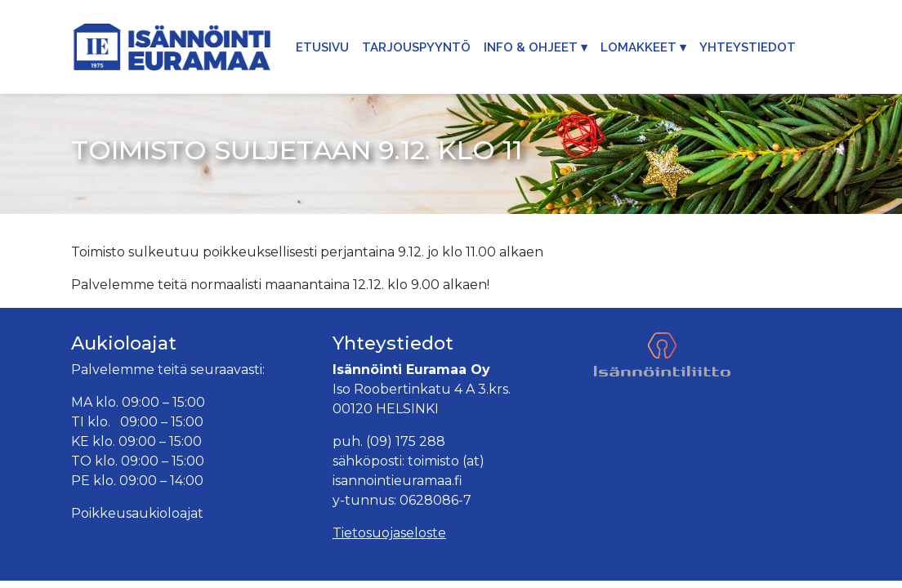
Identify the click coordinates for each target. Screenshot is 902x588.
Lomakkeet (639, 47)
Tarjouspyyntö (416, 47)
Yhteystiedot (748, 47)
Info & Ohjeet (531, 47)
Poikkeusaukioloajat (137, 513)
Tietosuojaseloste (389, 533)
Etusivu (322, 47)
